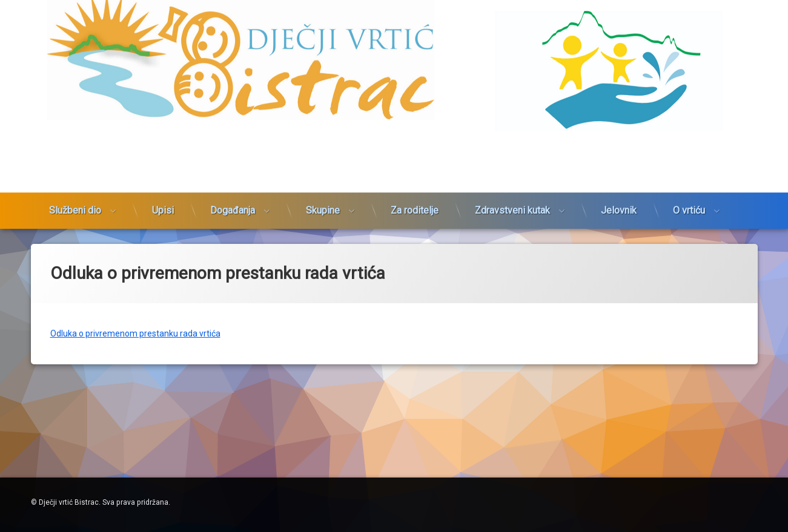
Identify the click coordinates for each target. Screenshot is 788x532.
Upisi (163, 182)
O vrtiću (689, 182)
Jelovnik (619, 182)
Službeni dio (75, 182)
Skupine (323, 182)
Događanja (233, 182)
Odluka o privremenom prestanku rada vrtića (135, 318)
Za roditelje (415, 182)
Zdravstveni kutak (512, 182)
